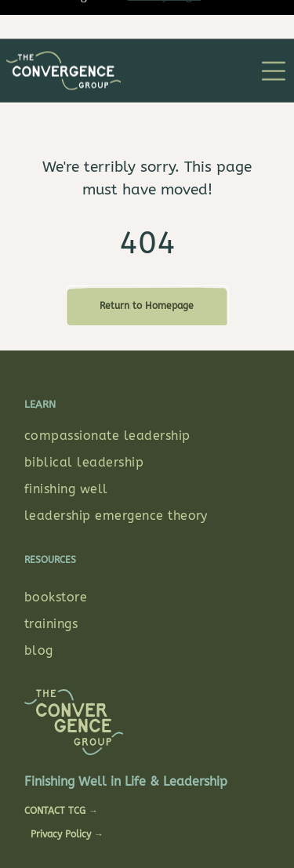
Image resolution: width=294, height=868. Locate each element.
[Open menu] (274, 32)
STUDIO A (105, 824)
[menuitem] (147, 369)
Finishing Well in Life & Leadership (126, 714)
